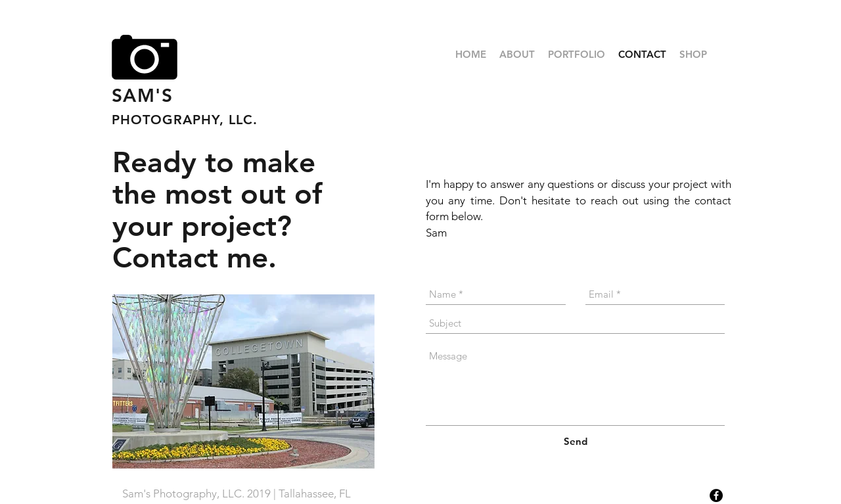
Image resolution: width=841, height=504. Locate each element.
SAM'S (142, 95)
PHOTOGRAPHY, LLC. (185, 120)
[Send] (576, 441)
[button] (577, 55)
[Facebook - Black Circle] (716, 495)
